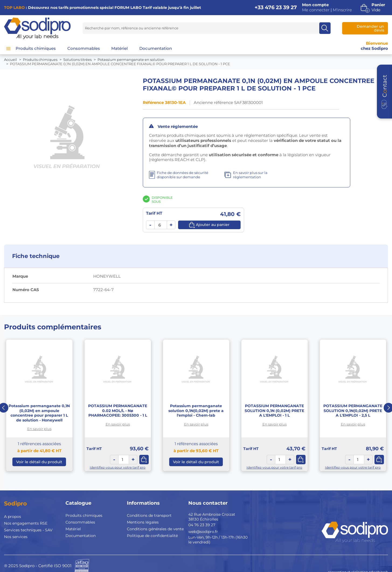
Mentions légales (143, 522)
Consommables (80, 522)
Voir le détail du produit (39, 462)
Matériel (73, 529)
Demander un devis (370, 28)
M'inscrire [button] (342, 10)
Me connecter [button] (316, 10)
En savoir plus (39, 429)
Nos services (16, 537)
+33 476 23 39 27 (276, 7)
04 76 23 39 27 (202, 525)
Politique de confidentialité (152, 536)
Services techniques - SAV (28, 530)
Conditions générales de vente (155, 529)
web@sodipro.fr (203, 532)
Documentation (81, 536)
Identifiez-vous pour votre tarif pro (118, 467)
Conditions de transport (149, 515)
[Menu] (8, 48)
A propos (13, 517)
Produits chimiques (84, 515)
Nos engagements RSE (26, 523)
